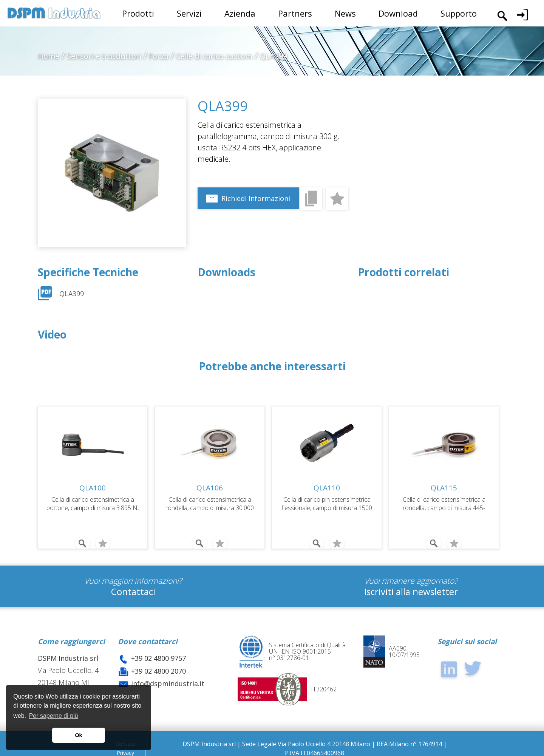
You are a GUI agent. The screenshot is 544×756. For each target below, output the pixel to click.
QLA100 (93, 488)
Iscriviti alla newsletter (411, 587)
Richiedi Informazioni (256, 198)
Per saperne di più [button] (54, 716)
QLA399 (72, 294)
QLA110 (327, 488)
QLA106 (210, 488)
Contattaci (133, 587)
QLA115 (444, 488)
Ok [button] (78, 735)
